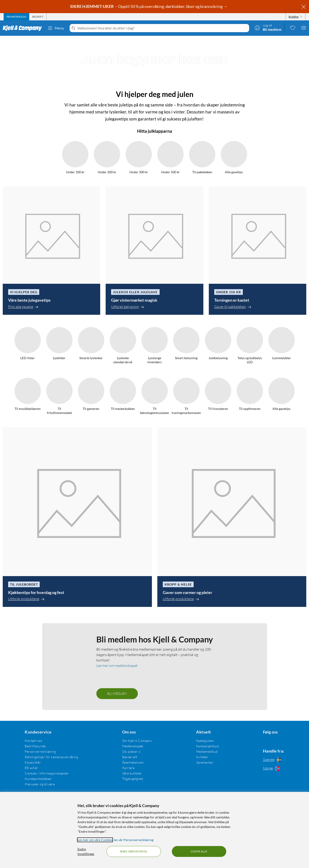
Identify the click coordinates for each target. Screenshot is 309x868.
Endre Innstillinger (86, 851)
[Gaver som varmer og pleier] (232, 773)
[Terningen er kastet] (258, 506)
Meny (56, 28)
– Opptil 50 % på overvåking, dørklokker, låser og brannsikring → (149, 6)
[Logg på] (268, 28)
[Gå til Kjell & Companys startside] (24, 28)
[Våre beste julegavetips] (51, 506)
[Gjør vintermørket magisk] (154, 506)
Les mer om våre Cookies (95, 840)
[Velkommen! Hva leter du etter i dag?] (162, 28)
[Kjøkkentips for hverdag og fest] (77, 773)
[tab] (16, 17)
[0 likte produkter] (293, 28)
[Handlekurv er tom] (304, 28)
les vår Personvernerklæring (134, 840)
